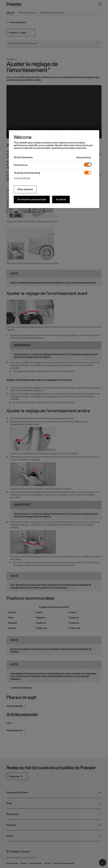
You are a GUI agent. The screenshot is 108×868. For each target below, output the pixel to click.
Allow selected (25, 189)
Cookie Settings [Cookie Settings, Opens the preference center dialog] (22, 178)
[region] (54, 169)
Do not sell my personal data (32, 199)
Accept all (61, 199)
